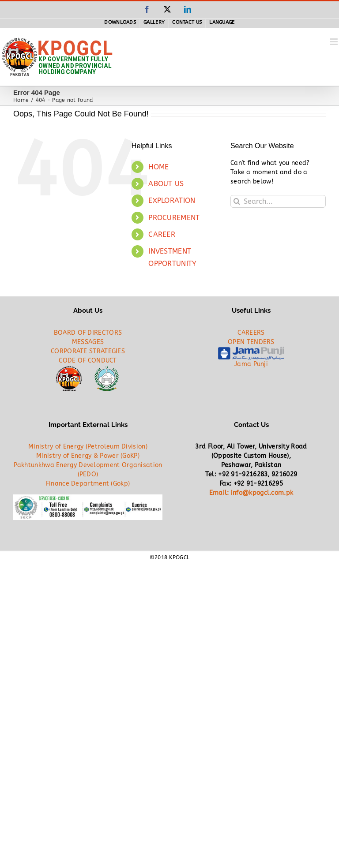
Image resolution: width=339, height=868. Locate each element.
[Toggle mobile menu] (334, 42)
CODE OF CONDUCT (88, 361)
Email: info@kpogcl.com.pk (251, 493)
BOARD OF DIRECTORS (88, 333)
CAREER (162, 234)
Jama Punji (251, 364)
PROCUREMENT (174, 218)
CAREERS (251, 333)
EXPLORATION (172, 200)
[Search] (237, 201)
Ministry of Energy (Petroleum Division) (88, 447)
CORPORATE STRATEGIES (88, 351)
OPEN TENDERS (251, 342)
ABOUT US (166, 184)
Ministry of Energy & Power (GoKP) (88, 456)
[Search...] (278, 201)
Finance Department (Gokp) (88, 484)
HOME (158, 167)
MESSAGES (88, 342)
